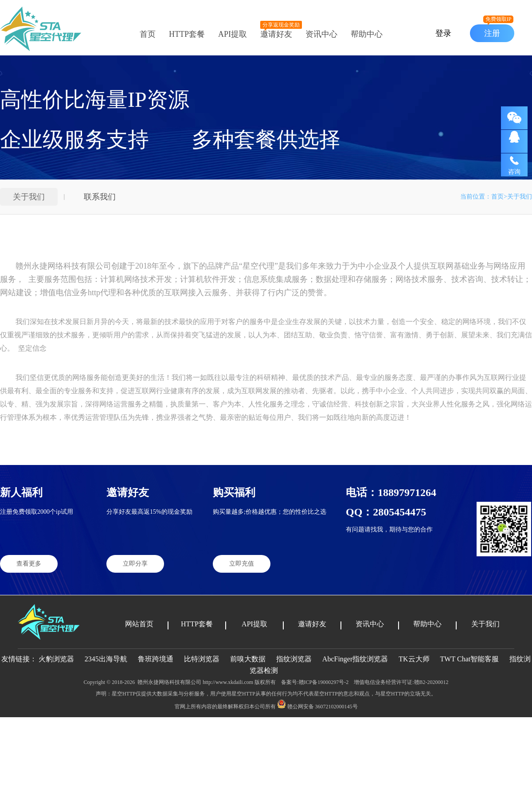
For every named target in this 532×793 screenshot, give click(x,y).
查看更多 (29, 564)
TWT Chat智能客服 (471, 659)
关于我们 (29, 197)
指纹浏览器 (294, 659)
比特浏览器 (202, 659)
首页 (148, 34)
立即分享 (135, 564)
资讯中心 (321, 34)
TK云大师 (415, 659)
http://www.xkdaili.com (228, 682)
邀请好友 (276, 34)
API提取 (233, 34)
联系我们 (100, 197)
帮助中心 (367, 34)
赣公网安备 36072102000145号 (317, 707)
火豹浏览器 (56, 659)
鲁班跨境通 (156, 659)
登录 (443, 33)
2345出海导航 (106, 659)
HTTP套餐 (187, 34)
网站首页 (139, 624)
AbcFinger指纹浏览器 (355, 659)
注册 (498, 31)
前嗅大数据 (248, 659)
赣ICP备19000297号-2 (324, 682)
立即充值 (242, 564)
